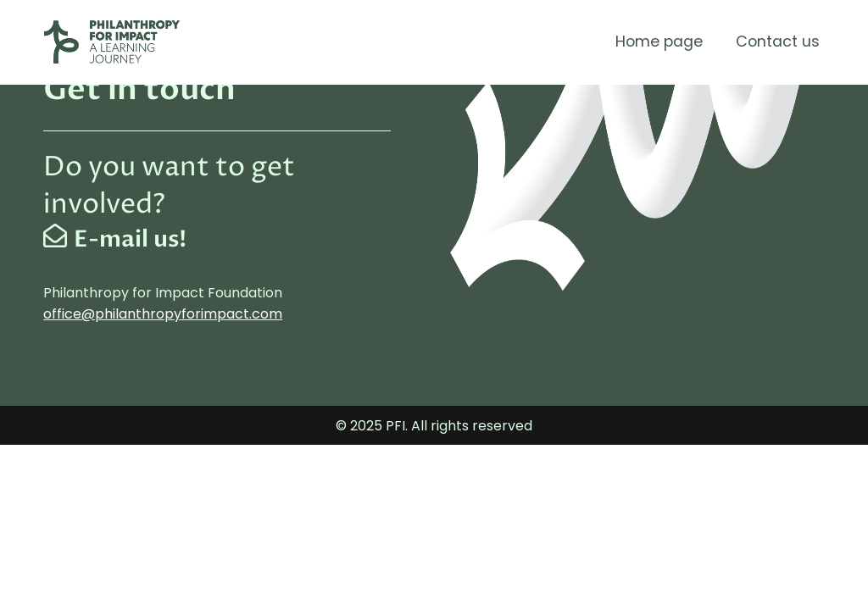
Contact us (778, 42)
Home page (659, 42)
